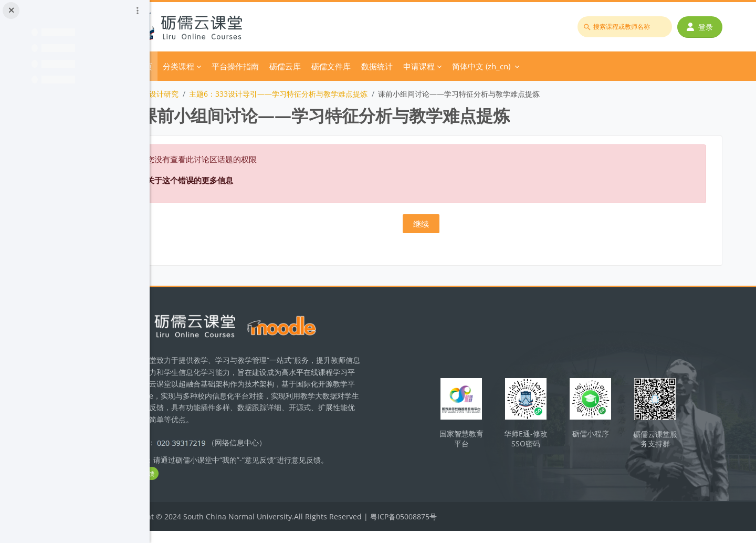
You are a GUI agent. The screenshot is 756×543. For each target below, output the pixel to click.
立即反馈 (199, 485)
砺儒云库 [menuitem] (345, 66)
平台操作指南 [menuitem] (296, 66)
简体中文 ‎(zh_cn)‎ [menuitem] (542, 66)
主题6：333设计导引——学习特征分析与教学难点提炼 (339, 94)
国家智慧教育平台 (490, 442)
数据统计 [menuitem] (437, 66)
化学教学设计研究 (209, 94)
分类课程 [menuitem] (239, 66)
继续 (453, 224)
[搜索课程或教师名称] (628, 27)
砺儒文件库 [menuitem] (391, 66)
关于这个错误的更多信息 (250, 180)
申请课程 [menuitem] (479, 66)
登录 (703, 27)
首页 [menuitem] (205, 66)
